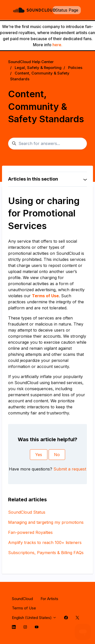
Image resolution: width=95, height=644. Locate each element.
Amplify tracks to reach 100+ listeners (45, 542)
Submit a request (70, 469)
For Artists (49, 599)
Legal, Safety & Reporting (38, 68)
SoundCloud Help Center (31, 62)
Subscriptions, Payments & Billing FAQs (46, 553)
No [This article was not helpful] (57, 455)
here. (57, 45)
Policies (75, 68)
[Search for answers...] (48, 144)
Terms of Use (24, 608)
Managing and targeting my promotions (46, 522)
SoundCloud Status (27, 512)
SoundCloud (22, 599)
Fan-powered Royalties (30, 532)
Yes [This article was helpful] (39, 455)
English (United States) (34, 618)
